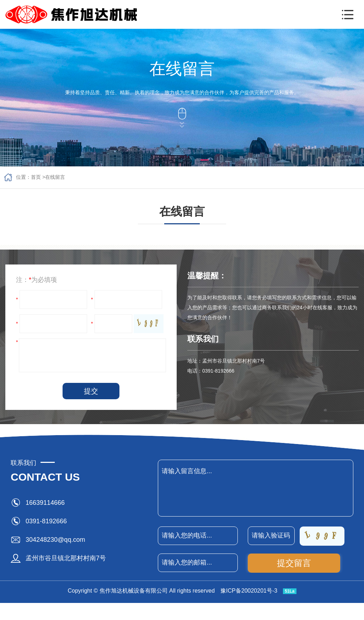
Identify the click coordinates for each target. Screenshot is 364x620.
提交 (91, 391)
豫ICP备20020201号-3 (249, 591)
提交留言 (294, 563)
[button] (348, 15)
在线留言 (55, 177)
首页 (36, 177)
